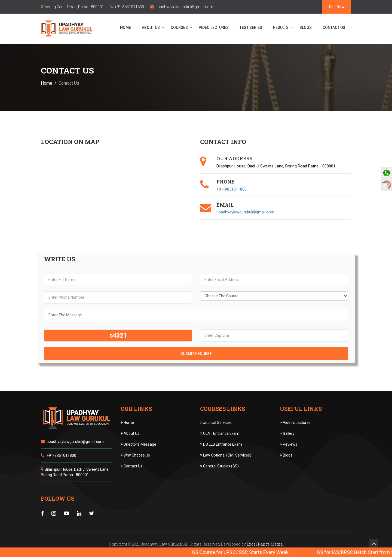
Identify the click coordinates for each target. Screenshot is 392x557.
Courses (181, 27)
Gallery (287, 433)
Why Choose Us (135, 455)
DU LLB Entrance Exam (221, 444)
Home (127, 27)
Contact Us (336, 27)
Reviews (289, 444)
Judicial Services (216, 423)
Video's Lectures (295, 423)
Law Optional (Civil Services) (226, 455)
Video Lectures (215, 27)
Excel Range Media (265, 544)
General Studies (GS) (219, 466)
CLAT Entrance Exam (220, 433)
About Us (152, 27)
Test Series (252, 27)
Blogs (307, 27)
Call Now (337, 7)
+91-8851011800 (129, 7)
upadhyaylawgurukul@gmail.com (184, 7)
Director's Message (138, 444)
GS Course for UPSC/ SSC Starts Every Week (249, 552)
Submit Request (196, 354)
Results (282, 27)
